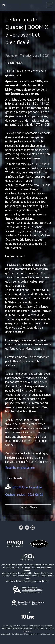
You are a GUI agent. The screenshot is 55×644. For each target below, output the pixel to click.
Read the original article (20, 468)
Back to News (28, 507)
